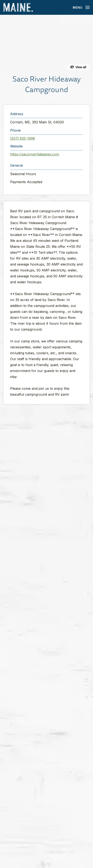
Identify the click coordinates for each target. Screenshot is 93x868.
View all (81, 67)
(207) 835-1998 (23, 138)
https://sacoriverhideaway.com (35, 154)
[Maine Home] (18, 7)
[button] (46, 44)
